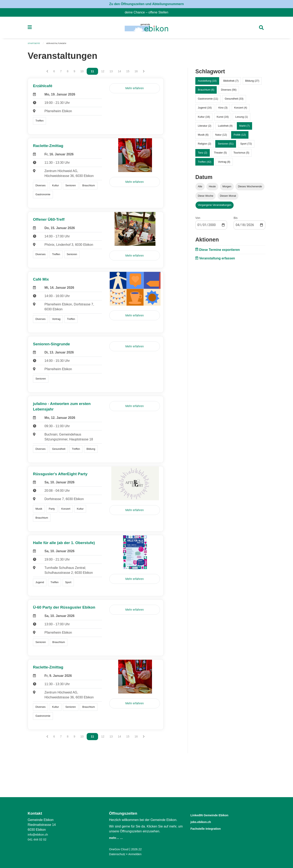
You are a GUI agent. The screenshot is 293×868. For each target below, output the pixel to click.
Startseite (34, 45)
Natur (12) (221, 137)
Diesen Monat (228, 197)
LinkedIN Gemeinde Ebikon (215, 815)
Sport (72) (246, 145)
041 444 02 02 (38, 839)
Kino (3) (223, 109)
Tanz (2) (202, 154)
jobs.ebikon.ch (204, 821)
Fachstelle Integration (210, 828)
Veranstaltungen (59, 45)
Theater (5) (220, 154)
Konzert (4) (241, 109)
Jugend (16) (205, 109)
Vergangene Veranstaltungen (215, 207)
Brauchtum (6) (206, 92)
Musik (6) (203, 137)
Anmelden (137, 854)
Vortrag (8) (224, 163)
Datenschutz (118, 854)
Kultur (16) (204, 118)
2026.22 (139, 849)
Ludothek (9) (225, 127)
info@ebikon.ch (39, 835)
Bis (236, 219)
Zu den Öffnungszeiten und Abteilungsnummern (147, 4)
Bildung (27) (252, 83)
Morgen (227, 188)
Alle (200, 188)
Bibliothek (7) (231, 83)
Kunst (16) (223, 118)
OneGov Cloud (120, 849)
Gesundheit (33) (234, 100)
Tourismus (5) (241, 154)
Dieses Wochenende (250, 188)
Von (198, 219)
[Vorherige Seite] (47, 73)
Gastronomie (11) (208, 100)
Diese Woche (206, 197)
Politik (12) (240, 137)
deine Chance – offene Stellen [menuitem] (148, 12)
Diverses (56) (229, 92)
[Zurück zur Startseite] (146, 29)
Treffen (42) (204, 163)
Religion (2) (204, 145)
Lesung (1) (242, 118)
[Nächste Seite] (144, 73)
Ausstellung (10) (207, 83)
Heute (212, 188)
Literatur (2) (204, 127)
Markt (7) (244, 127)
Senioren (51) (226, 145)
